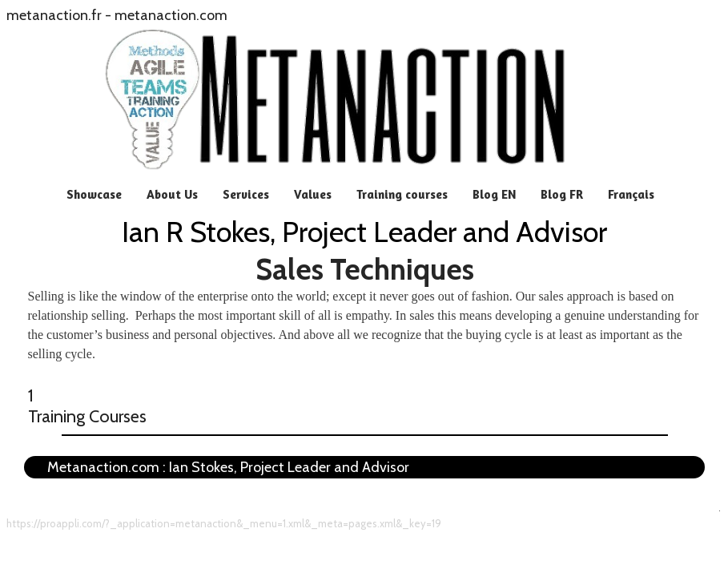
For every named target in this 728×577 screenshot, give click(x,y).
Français (631, 194)
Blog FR (562, 194)
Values (313, 194)
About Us (172, 194)
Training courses (402, 194)
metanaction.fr (54, 15)
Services (246, 194)
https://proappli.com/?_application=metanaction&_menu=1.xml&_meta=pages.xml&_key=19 (224, 523)
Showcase (94, 194)
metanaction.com (171, 15)
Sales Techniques (365, 269)
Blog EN (494, 194)
